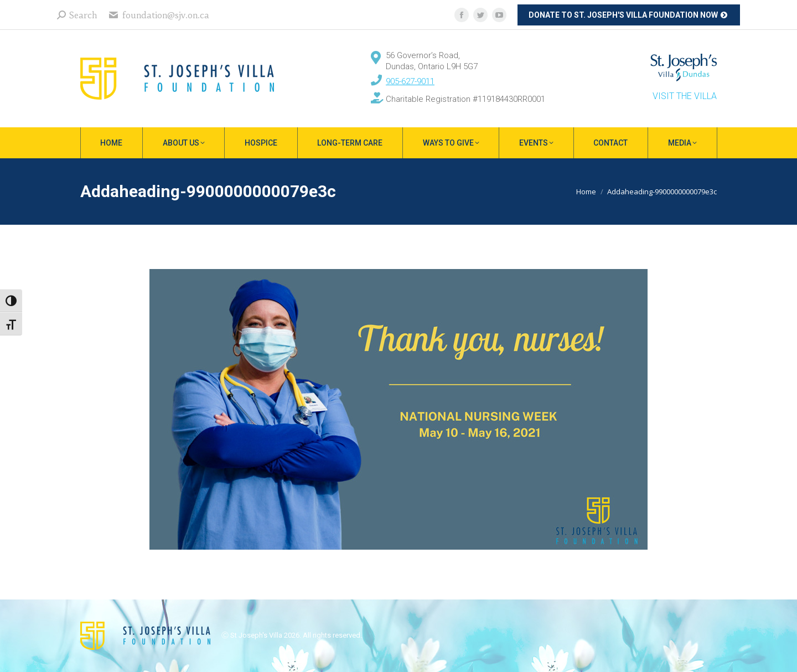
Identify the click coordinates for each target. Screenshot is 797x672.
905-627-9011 (410, 81)
